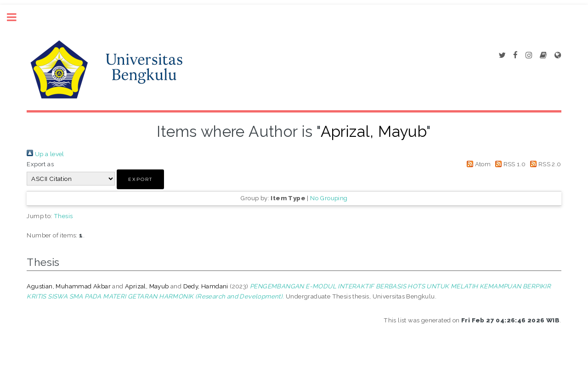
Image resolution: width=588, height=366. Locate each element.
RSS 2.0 (544, 164)
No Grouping (329, 198)
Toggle (17, 17)
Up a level (45, 154)
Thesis (63, 216)
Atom (477, 164)
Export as (40, 164)
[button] (140, 179)
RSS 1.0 (509, 164)
